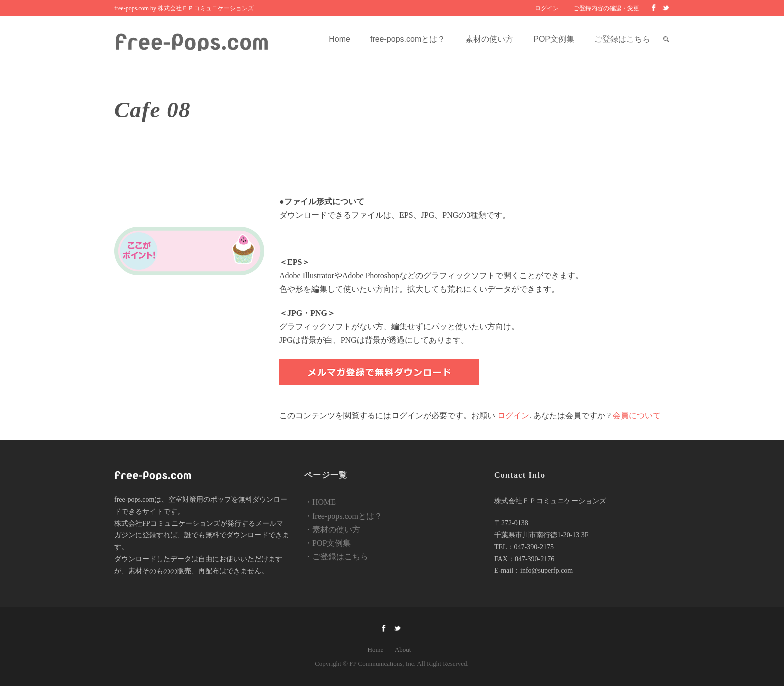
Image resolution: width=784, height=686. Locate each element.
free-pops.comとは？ (408, 39)
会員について (637, 416)
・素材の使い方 (332, 530)
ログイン (547, 8)
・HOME (320, 502)
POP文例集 (554, 39)
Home (340, 39)
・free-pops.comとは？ (343, 516)
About (403, 650)
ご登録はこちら (622, 39)
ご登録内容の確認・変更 (606, 8)
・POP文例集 (328, 543)
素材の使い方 (489, 39)
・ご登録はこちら (336, 557)
